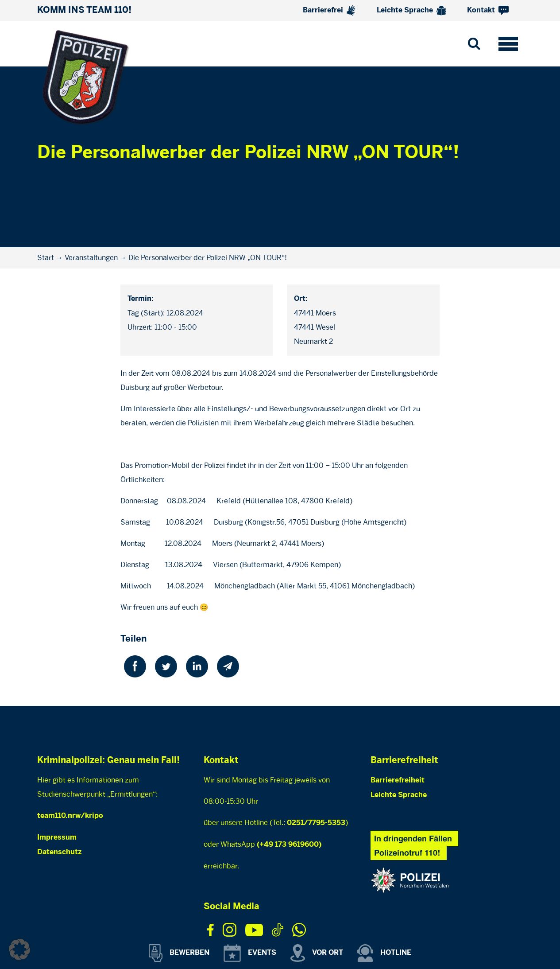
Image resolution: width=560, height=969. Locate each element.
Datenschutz (59, 852)
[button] (19, 950)
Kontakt (488, 10)
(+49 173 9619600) (289, 845)
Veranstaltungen (91, 258)
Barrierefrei (329, 10)
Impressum (57, 838)
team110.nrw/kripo (70, 816)
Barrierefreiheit (398, 780)
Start (46, 258)
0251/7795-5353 (316, 823)
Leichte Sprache (411, 11)
